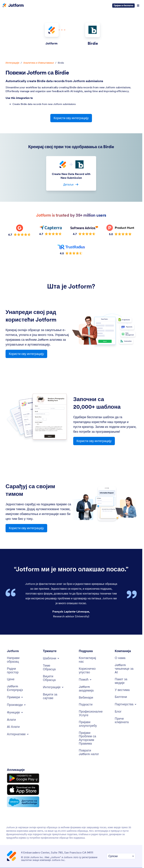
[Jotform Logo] (13, 6)
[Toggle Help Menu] (85, 680)
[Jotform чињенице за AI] (125, 669)
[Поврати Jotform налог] (89, 752)
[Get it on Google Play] (23, 778)
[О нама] (120, 658)
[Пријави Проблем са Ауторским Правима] (89, 738)
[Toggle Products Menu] (17, 705)
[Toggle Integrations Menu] (53, 687)
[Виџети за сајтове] (53, 696)
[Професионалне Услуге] (91, 713)
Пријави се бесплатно (123, 5)
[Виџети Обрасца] (53, 678)
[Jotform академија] (89, 689)
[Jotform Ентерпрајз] (17, 688)
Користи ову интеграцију (71, 118)
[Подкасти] (86, 705)
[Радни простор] (17, 670)
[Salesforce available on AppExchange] (23, 802)
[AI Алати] (13, 727)
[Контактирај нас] (89, 660)
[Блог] (118, 712)
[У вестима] (122, 690)
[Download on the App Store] (23, 790)
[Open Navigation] (138, 6)
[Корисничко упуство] (89, 670)
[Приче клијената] (125, 720)
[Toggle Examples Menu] (15, 697)
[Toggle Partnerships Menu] (126, 704)
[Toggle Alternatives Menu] (18, 734)
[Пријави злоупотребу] (89, 724)
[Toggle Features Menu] (15, 712)
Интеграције (12, 63)
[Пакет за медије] (125, 681)
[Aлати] (11, 720)
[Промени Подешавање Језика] (121, 856)
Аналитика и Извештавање (39, 63)
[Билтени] (121, 697)
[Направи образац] (17, 660)
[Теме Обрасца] (53, 667)
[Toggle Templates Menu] (51, 658)
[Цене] (11, 679)
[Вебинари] (86, 698)
